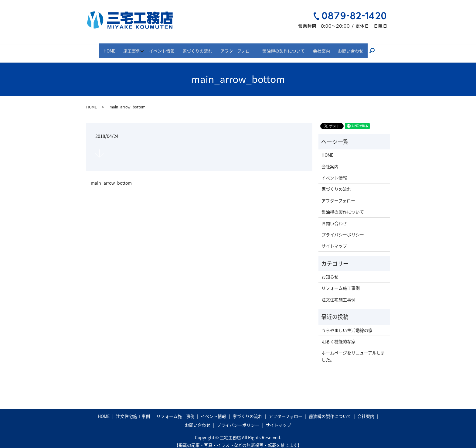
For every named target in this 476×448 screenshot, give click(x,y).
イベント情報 (168, 48)
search (365, 48)
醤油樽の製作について (280, 48)
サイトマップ (334, 241)
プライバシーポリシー (343, 229)
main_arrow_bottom (111, 178)
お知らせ (330, 271)
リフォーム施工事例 (341, 283)
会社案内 (315, 48)
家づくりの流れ (201, 48)
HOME (118, 48)
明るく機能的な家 (338, 336)
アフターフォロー (238, 48)
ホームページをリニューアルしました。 (353, 351)
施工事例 (138, 48)
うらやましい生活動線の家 (347, 325)
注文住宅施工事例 (338, 294)
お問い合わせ (342, 48)
